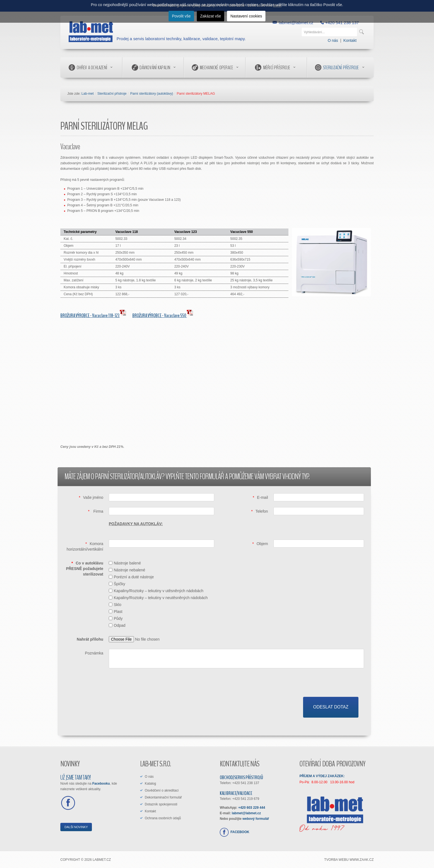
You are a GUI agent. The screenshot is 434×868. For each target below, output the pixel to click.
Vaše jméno (93, 497)
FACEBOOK (239, 832)
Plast (116, 612)
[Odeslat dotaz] (331, 707)
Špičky (117, 584)
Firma (98, 511)
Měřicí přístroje (277, 68)
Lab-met (87, 94)
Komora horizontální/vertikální (85, 546)
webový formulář (256, 819)
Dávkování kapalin (155, 68)
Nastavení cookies (246, 16)
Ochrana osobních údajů (163, 818)
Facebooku (101, 784)
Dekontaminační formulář (163, 797)
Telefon (262, 511)
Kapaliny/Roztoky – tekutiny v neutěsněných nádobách (158, 598)
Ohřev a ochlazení (92, 68)
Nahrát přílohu (90, 639)
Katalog (150, 784)
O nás (333, 40)
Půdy (116, 618)
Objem (262, 544)
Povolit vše (181, 16)
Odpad (117, 625)
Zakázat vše (210, 16)
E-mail (262, 497)
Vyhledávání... (302, 26)
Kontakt (350, 40)
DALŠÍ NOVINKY (76, 827)
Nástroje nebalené (127, 570)
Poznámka (94, 653)
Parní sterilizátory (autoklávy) (152, 94)
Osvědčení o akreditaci (162, 790)
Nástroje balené (125, 563)
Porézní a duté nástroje (131, 577)
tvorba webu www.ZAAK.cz (349, 860)
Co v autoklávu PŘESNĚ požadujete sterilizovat (85, 569)
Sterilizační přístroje (341, 68)
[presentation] (322, 686)
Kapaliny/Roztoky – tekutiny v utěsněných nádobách (156, 591)
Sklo (115, 605)
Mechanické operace (217, 68)
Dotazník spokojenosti (161, 804)
